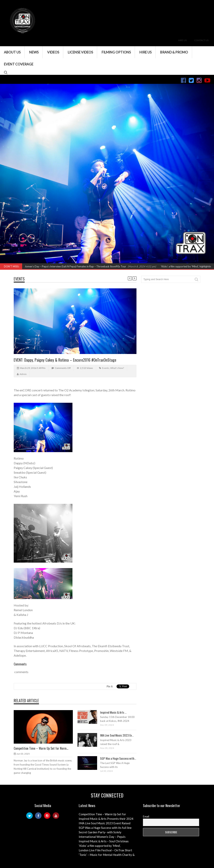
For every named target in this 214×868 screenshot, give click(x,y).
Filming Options (116, 52)
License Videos (80, 52)
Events (19, 279)
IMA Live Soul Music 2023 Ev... (117, 735)
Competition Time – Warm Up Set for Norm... (41, 748)
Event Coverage (19, 64)
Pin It (110, 686)
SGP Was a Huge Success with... (118, 758)
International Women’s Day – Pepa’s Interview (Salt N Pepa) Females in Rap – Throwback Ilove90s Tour (71, 266)
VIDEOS (53, 52)
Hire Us (182, 40)
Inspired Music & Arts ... (113, 712)
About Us (12, 52)
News (34, 52)
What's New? (117, 368)
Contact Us (201, 40)
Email (146, 816)
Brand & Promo (174, 52)
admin (23, 374)
